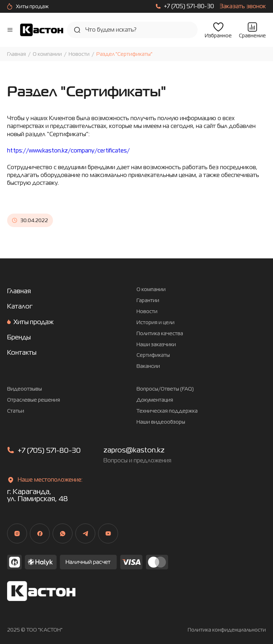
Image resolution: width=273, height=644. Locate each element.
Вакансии (148, 366)
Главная (17, 54)
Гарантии (148, 300)
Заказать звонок (243, 6)
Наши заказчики (156, 345)
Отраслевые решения (34, 400)
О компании (47, 54)
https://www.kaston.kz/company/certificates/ (68, 151)
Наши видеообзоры (161, 422)
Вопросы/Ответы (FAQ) (165, 389)
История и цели (156, 323)
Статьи (16, 411)
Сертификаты (153, 355)
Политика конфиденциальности (227, 630)
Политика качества (160, 334)
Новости (79, 54)
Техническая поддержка (167, 411)
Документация (155, 400)
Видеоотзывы (25, 389)
